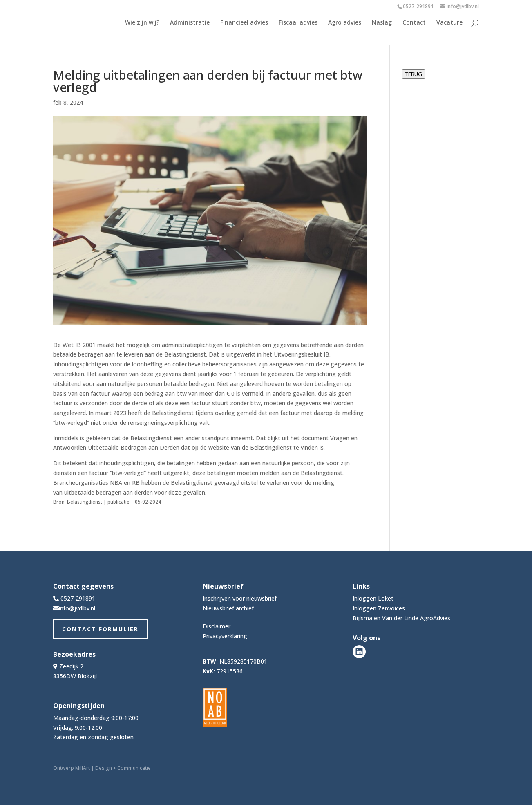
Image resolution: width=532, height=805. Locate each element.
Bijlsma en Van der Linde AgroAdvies (401, 618)
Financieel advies (244, 23)
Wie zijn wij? (142, 23)
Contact (414, 23)
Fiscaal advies (298, 23)
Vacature (449, 23)
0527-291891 (418, 6)
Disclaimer (217, 626)
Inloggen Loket (373, 598)
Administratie (190, 23)
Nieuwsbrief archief (228, 608)
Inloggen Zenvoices (379, 608)
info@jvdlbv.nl (77, 608)
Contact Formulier (100, 629)
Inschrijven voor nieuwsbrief (240, 598)
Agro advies (345, 23)
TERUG (414, 74)
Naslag (382, 23)
